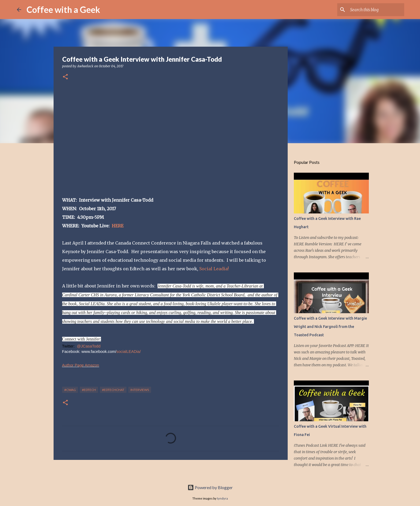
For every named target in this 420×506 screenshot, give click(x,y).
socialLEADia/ (128, 352)
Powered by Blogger (210, 487)
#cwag (70, 390)
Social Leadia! (214, 269)
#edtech (89, 390)
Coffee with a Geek (63, 10)
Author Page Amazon (81, 365)
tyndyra (222, 498)
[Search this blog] (376, 10)
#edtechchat (113, 390)
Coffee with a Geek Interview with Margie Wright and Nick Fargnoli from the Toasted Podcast (330, 327)
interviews (140, 390)
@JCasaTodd (89, 346)
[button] (65, 77)
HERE (118, 226)
